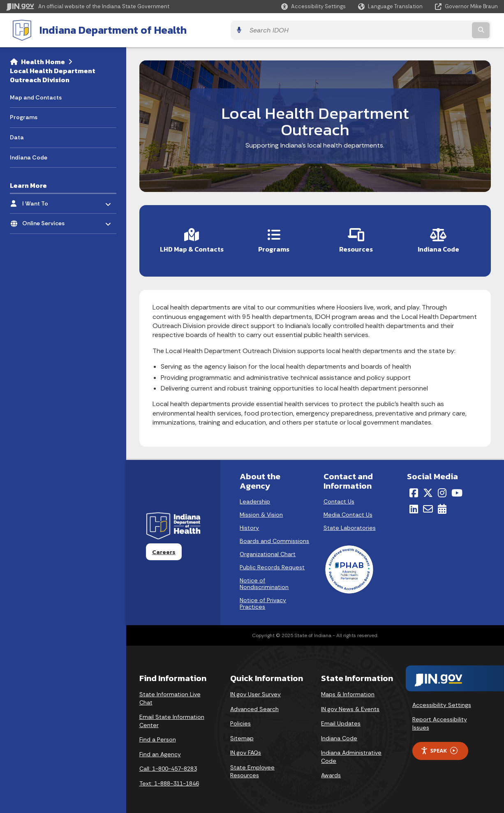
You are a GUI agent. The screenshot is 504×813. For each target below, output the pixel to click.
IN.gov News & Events (350, 704)
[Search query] (438, 29)
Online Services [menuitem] (46, 220)
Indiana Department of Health (105, 29)
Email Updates (341, 719)
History (249, 524)
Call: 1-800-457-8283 (168, 764)
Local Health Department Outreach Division (53, 74)
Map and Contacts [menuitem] (36, 96)
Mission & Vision (261, 510)
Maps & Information (348, 690)
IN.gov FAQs (246, 748)
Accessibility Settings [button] (442, 701)
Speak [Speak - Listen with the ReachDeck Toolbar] (439, 747)
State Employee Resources (252, 767)
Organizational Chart (268, 550)
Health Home (43, 60)
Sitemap (242, 734)
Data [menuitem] (17, 136)
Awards (331, 771)
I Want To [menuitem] (46, 200)
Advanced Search (254, 704)
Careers (164, 547)
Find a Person (158, 735)
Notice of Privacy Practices (263, 599)
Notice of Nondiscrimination (264, 580)
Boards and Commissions (274, 537)
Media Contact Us (348, 510)
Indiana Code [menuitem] (29, 156)
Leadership (255, 497)
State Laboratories (350, 524)
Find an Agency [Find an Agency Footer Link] (160, 750)
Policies (240, 719)
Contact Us (339, 497)
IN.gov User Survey (255, 690)
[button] (313, 6)
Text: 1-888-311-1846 (169, 779)
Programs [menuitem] (24, 116)
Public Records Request (272, 563)
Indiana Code (339, 734)
